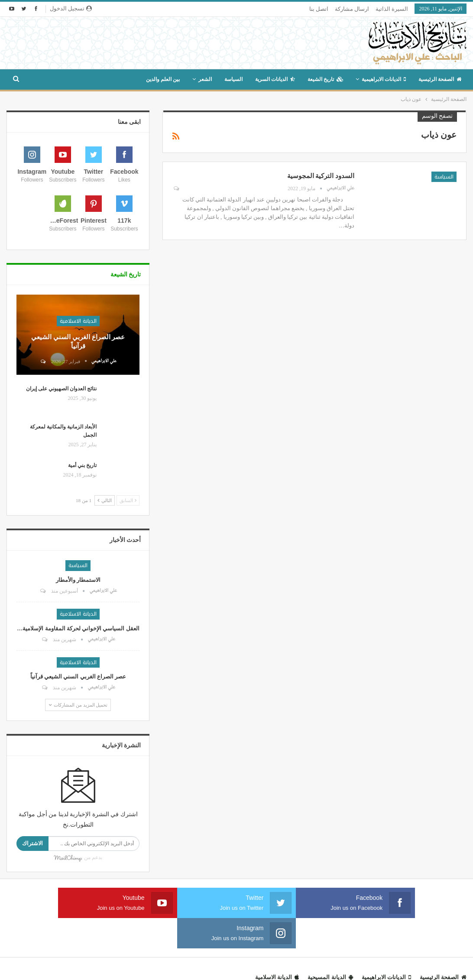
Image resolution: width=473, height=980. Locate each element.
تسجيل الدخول (71, 8)
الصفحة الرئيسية (440, 79)
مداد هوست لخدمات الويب (38, 966)
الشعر (205, 79)
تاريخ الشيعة (325, 79)
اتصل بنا (319, 9)
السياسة (233, 79)
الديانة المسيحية (330, 947)
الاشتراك (32, 843)
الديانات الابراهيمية (384, 79)
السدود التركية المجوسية (321, 176)
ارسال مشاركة (352, 9)
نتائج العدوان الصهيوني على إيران (61, 389)
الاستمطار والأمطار (78, 580)
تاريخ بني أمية (82, 465)
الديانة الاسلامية (78, 321)
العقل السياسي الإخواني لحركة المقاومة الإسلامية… (78, 628)
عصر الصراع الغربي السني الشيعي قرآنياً (78, 677)
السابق (128, 500)
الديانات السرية (275, 79)
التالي (105, 500)
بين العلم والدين (163, 79)
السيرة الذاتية (392, 9)
